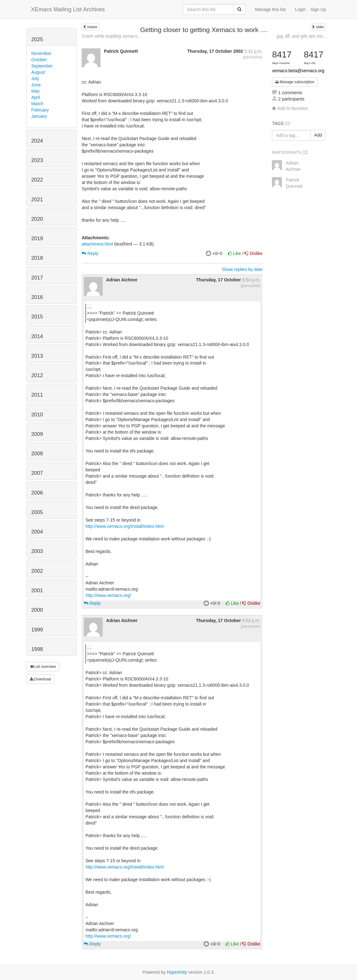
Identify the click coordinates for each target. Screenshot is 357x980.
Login (300, 9)
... (89, 306)
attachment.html (97, 244)
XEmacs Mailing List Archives (68, 9)
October (39, 60)
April (36, 97)
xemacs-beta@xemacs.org (298, 71)
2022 (37, 180)
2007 (37, 473)
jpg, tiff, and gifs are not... (302, 36)
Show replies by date (242, 269)
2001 (37, 590)
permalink (253, 57)
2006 (37, 493)
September (42, 66)
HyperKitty (177, 972)
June (36, 85)
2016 (37, 297)
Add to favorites (290, 108)
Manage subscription (295, 82)
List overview (43, 667)
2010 (37, 415)
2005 (37, 512)
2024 (37, 141)
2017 (37, 278)
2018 (37, 258)
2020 (37, 219)
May (35, 91)
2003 (37, 551)
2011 (37, 395)
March (38, 104)
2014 (37, 336)
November (42, 53)
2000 (37, 610)
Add (318, 135)
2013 (37, 356)
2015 (37, 317)
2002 (37, 571)
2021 (37, 200)
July (35, 79)
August (38, 72)
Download (41, 679)
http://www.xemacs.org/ (108, 595)
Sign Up (318, 9)
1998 (37, 649)
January (39, 116)
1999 (37, 630)
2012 (37, 375)
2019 (37, 238)
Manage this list (270, 9)
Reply (90, 253)
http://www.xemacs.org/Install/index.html (124, 526)
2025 (37, 39)
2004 (37, 532)
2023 (37, 160)
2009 (37, 434)
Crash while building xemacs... (111, 36)
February (40, 110)
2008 (37, 454)
